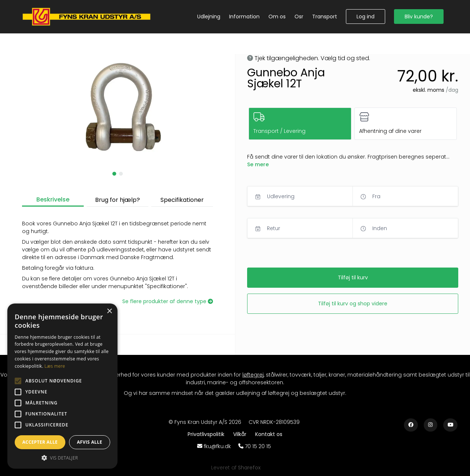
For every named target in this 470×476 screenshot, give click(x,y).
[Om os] (277, 17)
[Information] (244, 17)
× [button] (109, 311)
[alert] (62, 386)
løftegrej (253, 375)
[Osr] (299, 17)
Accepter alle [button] (40, 442)
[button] (366, 17)
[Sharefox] (249, 468)
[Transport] (325, 17)
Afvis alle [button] (89, 442)
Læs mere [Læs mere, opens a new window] (55, 366)
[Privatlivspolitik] (207, 434)
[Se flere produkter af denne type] (168, 301)
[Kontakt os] (269, 434)
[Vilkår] (241, 434)
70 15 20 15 (258, 446)
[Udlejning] (209, 17)
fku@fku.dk (217, 446)
